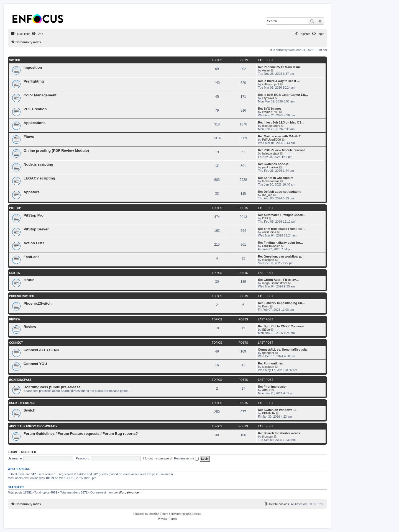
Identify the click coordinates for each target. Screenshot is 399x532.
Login (12, 452)
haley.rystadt (271, 153)
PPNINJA (268, 413)
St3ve (266, 330)
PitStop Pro (34, 215)
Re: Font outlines (270, 363)
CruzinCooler (271, 246)
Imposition (33, 67)
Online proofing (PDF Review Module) (56, 151)
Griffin (15, 273)
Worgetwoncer (129, 492)
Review (15, 319)
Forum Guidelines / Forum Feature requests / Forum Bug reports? (81, 434)
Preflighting (34, 81)
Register (29, 452)
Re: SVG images (270, 109)
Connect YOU (35, 364)
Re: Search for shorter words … (281, 433)
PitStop (15, 208)
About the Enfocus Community (33, 426)
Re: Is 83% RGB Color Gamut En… (283, 95)
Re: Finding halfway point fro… (281, 243)
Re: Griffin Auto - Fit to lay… (278, 280)
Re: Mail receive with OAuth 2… (281, 136)
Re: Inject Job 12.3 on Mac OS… (281, 122)
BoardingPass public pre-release (52, 387)
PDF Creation (35, 109)
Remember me (186, 458)
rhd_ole (267, 195)
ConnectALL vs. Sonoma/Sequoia (282, 349)
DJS (265, 218)
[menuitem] (37, 34)
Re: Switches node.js (273, 164)
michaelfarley (271, 126)
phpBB (153, 514)
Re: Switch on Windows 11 (277, 410)
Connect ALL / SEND (41, 350)
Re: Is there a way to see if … (279, 81)
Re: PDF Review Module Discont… (283, 150)
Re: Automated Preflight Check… (282, 215)
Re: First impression (273, 387)
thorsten (268, 436)
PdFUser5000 (272, 140)
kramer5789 (270, 112)
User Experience (22, 403)
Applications (34, 123)
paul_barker (270, 167)
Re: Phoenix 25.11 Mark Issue (279, 67)
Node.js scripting (38, 164)
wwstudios (269, 232)
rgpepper (268, 353)
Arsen (266, 70)
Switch (15, 60)
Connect (16, 343)
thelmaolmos (271, 181)
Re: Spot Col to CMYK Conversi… (282, 326)
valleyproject (271, 84)
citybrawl (268, 98)
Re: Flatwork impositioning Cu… (282, 303)
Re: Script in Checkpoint (276, 178)
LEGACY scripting (39, 178)
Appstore (32, 192)
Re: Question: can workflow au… (282, 256)
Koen (266, 306)
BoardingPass (20, 380)
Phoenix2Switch (22, 296)
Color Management (40, 95)
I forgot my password (157, 458)
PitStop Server (36, 229)
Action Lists (34, 243)
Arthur (266, 390)
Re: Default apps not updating (280, 192)
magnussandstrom (275, 283)
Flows (29, 137)
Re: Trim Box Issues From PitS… (282, 229)
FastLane (32, 257)
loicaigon (268, 260)
